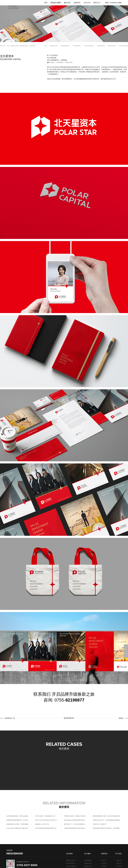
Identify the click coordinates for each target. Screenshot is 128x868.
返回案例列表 (69, 718)
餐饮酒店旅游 (112, 46)
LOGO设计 (60, 62)
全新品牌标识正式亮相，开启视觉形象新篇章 (18, 824)
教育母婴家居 (101, 46)
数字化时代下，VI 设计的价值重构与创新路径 (76, 824)
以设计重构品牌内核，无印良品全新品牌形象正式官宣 (18, 816)
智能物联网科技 (65, 46)
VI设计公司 (69, 62)
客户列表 (119, 866)
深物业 (122, 718)
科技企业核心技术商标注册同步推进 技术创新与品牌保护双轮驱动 (76, 820)
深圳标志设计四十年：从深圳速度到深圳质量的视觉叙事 (107, 820)
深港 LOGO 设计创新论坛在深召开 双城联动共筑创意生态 (47, 820)
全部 (45, 46)
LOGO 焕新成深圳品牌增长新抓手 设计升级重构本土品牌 (47, 828)
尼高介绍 (119, 860)
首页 (8, 46)
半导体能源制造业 (89, 46)
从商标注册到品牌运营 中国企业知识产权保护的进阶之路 (76, 828)
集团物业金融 (24, 46)
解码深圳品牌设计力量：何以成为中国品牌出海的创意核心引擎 (107, 816)
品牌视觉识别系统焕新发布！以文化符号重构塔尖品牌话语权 (18, 820)
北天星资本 (32, 46)
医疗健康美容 (77, 46)
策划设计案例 (15, 46)
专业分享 (104, 860)
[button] (125, 768)
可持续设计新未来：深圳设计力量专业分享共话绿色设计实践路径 (76, 816)
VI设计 (53, 62)
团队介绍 (119, 863)
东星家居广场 (9, 718)
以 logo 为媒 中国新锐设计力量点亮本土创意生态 (18, 828)
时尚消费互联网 (124, 46)
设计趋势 (104, 863)
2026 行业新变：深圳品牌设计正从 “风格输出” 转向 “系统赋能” (47, 816)
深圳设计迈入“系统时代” (100, 824)
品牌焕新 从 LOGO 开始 (42, 824)
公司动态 (104, 866)
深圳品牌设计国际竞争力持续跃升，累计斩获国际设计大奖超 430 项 (107, 828)
